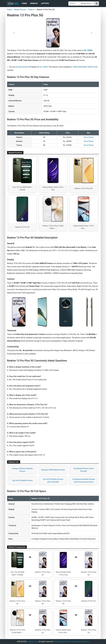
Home (24, 3)
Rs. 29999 (44, 67)
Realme (31, 10)
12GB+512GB (92, 67)
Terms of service (73, 642)
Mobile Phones (20, 10)
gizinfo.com (33, 642)
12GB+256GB (78, 67)
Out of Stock (89, 137)
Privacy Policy (59, 642)
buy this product (22, 67)
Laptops (45, 3)
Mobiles (34, 3)
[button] (14, 33)
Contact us (85, 642)
